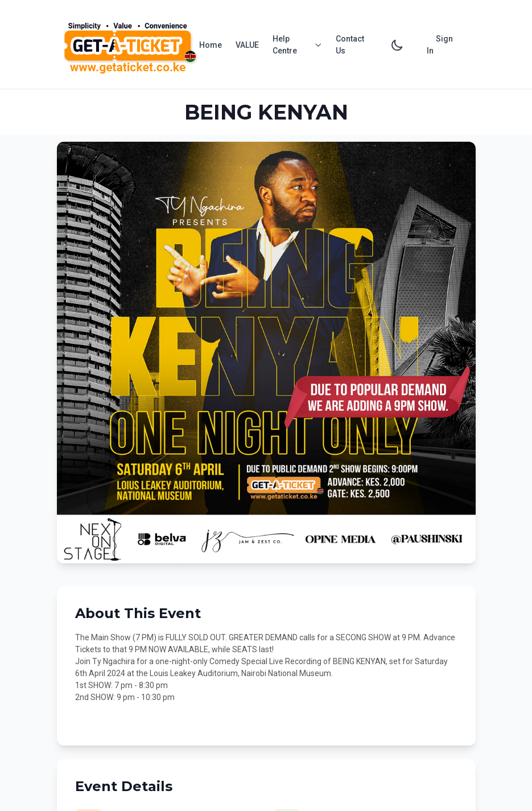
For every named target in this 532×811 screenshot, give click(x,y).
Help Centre (298, 45)
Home (211, 45)
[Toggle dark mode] (397, 45)
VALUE (247, 45)
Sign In (440, 45)
